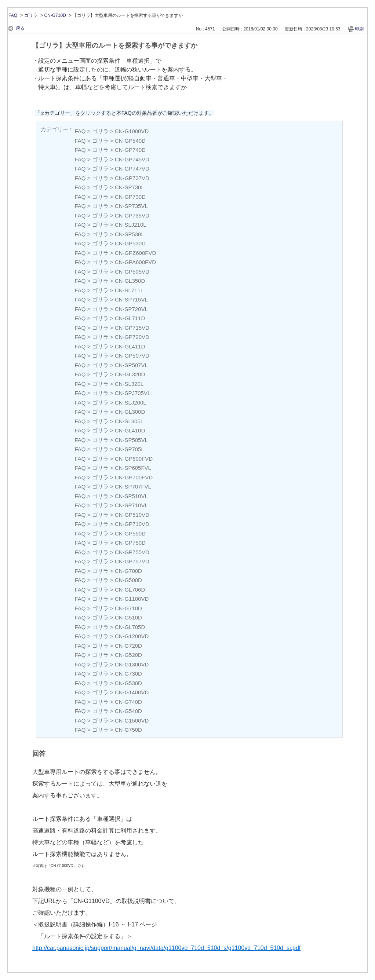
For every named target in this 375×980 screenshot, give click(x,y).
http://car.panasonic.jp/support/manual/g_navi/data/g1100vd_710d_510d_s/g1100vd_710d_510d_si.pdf (166, 948)
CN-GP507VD (132, 356)
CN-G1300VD (132, 664)
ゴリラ (31, 15)
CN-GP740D (130, 150)
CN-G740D (128, 702)
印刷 (359, 29)
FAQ (13, 15)
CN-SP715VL (131, 299)
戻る (20, 28)
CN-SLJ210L (131, 225)
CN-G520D (128, 655)
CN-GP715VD (132, 328)
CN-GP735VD (132, 215)
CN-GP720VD (132, 337)
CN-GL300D (130, 412)
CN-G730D (128, 674)
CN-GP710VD (132, 524)
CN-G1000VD (132, 131)
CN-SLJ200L (131, 403)
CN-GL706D (130, 590)
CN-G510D (128, 617)
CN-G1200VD (132, 636)
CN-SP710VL (131, 505)
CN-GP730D (130, 197)
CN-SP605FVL (133, 468)
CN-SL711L (129, 290)
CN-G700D (128, 571)
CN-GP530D (130, 243)
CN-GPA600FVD (135, 262)
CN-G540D (128, 711)
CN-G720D (128, 646)
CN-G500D (128, 580)
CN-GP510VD (132, 515)
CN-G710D (55, 15)
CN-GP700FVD (134, 477)
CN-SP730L (130, 187)
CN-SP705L (130, 449)
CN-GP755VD (132, 552)
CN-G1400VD (132, 692)
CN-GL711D (130, 318)
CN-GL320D (130, 374)
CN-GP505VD (132, 272)
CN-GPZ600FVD (136, 253)
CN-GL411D (130, 346)
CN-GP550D (130, 533)
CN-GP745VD (132, 159)
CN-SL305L (129, 421)
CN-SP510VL (131, 496)
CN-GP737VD (132, 178)
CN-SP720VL (131, 309)
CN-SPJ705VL (133, 393)
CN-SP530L (130, 234)
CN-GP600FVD (134, 459)
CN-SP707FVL (133, 487)
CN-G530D (128, 683)
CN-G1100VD (132, 599)
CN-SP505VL (131, 440)
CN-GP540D (130, 141)
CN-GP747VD (132, 169)
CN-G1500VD (132, 721)
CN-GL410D (130, 430)
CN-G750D (128, 730)
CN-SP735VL (131, 206)
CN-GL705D (130, 627)
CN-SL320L (129, 384)
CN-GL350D (130, 281)
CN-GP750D (130, 543)
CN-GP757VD (132, 561)
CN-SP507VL (131, 365)
